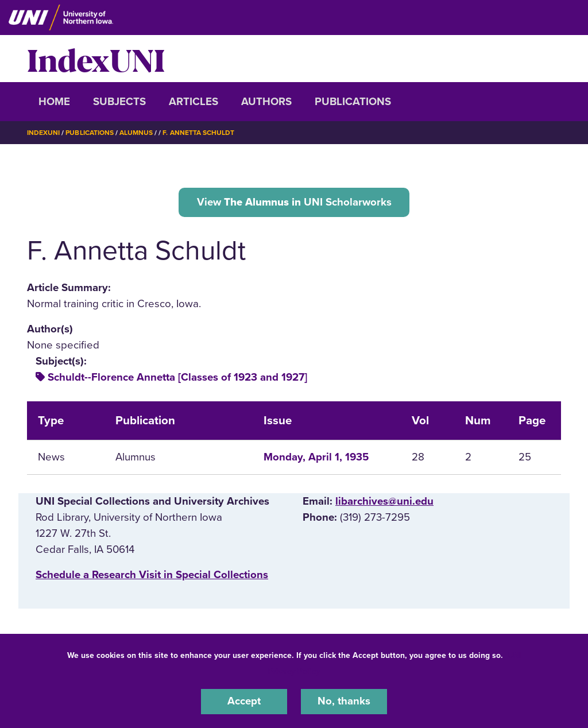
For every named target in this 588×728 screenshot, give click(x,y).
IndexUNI (96, 59)
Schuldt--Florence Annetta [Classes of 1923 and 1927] (177, 377)
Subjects (119, 102)
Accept (244, 702)
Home (54, 102)
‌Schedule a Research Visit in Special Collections (152, 575)
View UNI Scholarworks (294, 202)
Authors (266, 102)
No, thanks (344, 702)
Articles (194, 102)
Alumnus (136, 133)
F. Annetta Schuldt (198, 133)
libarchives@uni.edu (384, 501)
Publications (353, 102)
